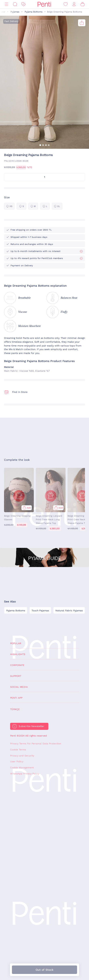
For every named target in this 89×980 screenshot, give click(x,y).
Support (16, 676)
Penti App (16, 698)
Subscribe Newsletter (31, 726)
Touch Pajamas (40, 611)
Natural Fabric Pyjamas (69, 611)
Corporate (17, 665)
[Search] (15, 4)
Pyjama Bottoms (34, 12)
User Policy (17, 762)
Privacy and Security (22, 756)
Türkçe (15, 709)
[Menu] (6, 4)
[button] (40, 145)
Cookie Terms (18, 750)
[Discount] (23, 4)
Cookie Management (22, 768)
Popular (16, 643)
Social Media (19, 687)
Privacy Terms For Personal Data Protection (36, 744)
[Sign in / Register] (74, 4)
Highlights (18, 654)
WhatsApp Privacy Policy (25, 774)
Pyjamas (15, 12)
